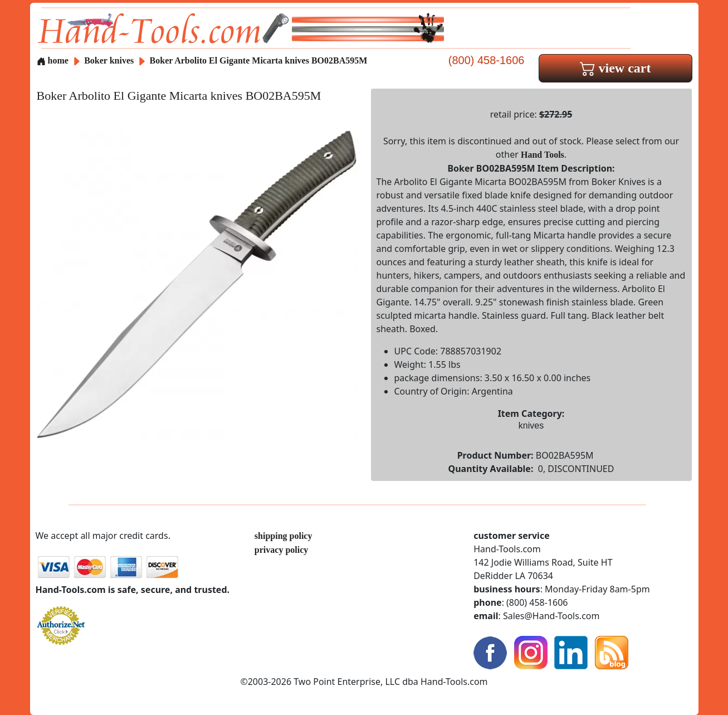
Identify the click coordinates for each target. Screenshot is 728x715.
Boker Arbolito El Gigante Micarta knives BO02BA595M (259, 60)
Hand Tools (543, 155)
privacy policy (281, 550)
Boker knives (109, 60)
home (53, 60)
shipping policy (284, 536)
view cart (615, 68)
